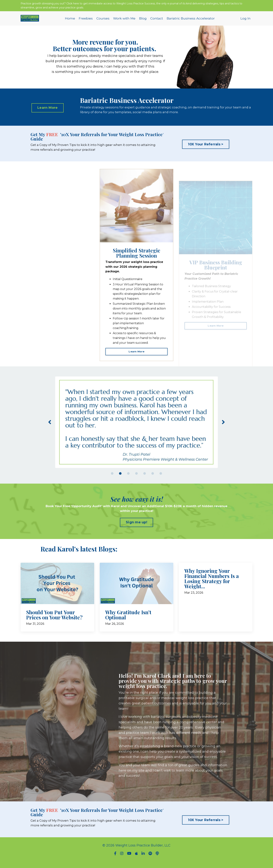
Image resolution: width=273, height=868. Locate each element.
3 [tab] (128, 479)
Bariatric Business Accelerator (192, 21)
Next (223, 427)
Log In (245, 21)
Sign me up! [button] (136, 528)
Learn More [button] (48, 111)
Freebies (84, 21)
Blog (143, 21)
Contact (157, 21)
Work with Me (124, 21)
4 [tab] (136, 479)
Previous (50, 427)
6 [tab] (153, 479)
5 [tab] (145, 479)
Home (69, 21)
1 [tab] (112, 479)
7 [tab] (161, 479)
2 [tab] (120, 479)
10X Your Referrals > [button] (206, 148)
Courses (102, 21)
